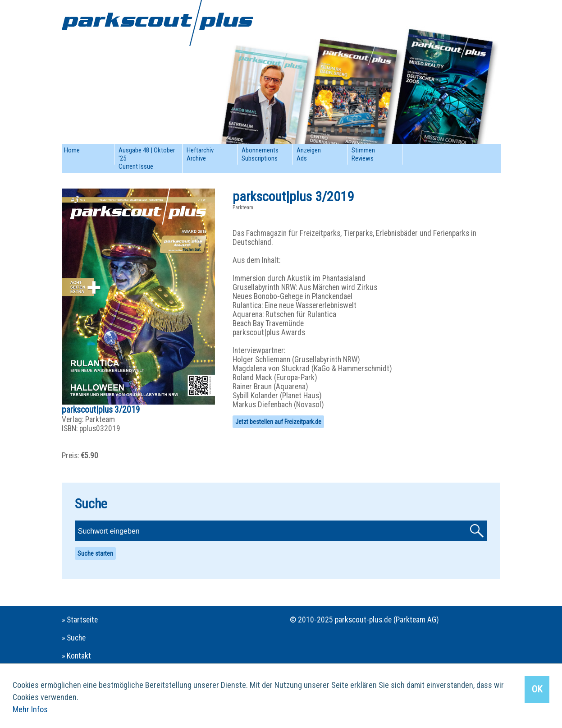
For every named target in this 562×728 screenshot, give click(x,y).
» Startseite (80, 620)
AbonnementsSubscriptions (260, 154)
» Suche (74, 638)
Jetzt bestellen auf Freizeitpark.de (278, 422)
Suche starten (95, 553)
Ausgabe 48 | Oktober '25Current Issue (147, 158)
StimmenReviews (363, 154)
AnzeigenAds (309, 154)
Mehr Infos (30, 709)
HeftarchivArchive (200, 154)
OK (537, 689)
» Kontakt (76, 656)
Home (72, 150)
